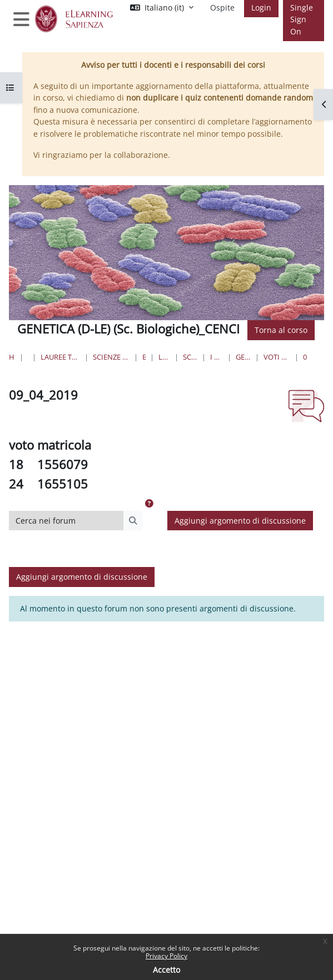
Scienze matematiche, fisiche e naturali (111, 357)
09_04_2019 (305, 357)
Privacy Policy (166, 956)
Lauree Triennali (164, 357)
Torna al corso (281, 330)
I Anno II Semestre (217, 357)
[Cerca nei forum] (66, 521)
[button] (149, 504)
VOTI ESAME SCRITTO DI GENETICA (277, 357)
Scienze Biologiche (190, 357)
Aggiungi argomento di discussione (240, 521)
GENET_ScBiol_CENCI (243, 357)
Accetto (166, 970)
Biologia (144, 357)
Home (12, 357)
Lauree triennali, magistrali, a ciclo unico (61, 357)
